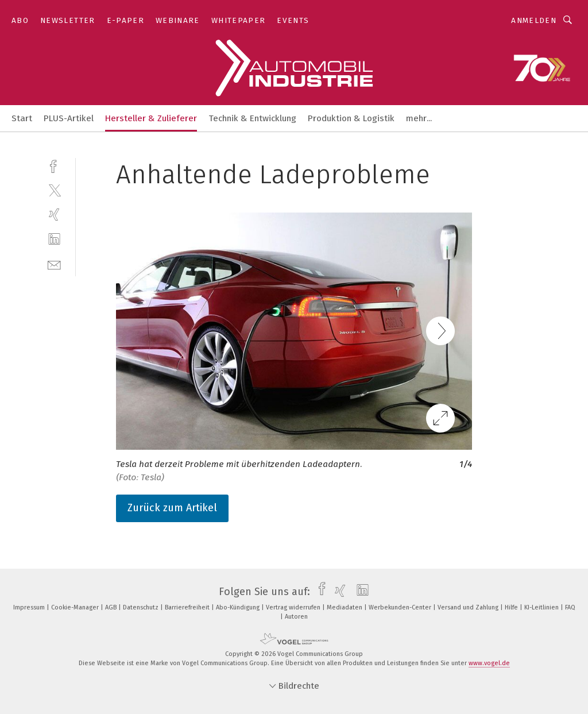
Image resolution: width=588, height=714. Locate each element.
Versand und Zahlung (469, 607)
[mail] (54, 264)
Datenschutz (142, 607)
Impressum (30, 607)
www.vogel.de (489, 663)
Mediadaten (345, 607)
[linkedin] (54, 239)
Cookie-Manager (76, 607)
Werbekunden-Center (401, 607)
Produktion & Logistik (351, 118)
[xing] (54, 215)
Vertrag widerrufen (294, 607)
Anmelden (534, 20)
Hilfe (512, 607)
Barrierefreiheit (188, 607)
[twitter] (54, 190)
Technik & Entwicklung (252, 118)
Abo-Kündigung (239, 607)
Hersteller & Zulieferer (151, 118)
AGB (112, 607)
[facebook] (54, 165)
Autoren (296, 617)
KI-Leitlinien (542, 607)
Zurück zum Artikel (172, 508)
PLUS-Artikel (69, 118)
